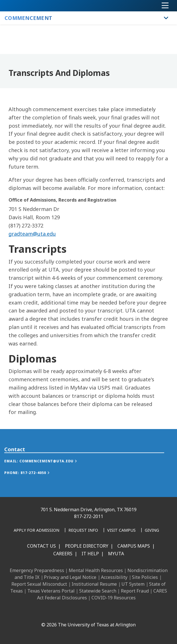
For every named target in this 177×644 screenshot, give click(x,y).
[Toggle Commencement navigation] (166, 18)
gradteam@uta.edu (32, 234)
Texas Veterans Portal (51, 591)
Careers (63, 554)
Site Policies (145, 577)
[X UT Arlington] (80, 612)
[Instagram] (68, 612)
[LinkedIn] (55, 612)
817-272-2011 (89, 516)
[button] (46, 468)
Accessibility (114, 577)
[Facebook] (43, 612)
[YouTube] (93, 612)
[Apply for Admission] (36, 531)
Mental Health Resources (96, 570)
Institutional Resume (94, 584)
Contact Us (41, 546)
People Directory (87, 546)
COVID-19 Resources (114, 598)
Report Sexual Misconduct (39, 584)
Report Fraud (135, 591)
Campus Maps (134, 546)
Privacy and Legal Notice (70, 577)
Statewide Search (98, 591)
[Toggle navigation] (165, 6)
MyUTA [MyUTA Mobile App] (116, 554)
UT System (133, 584)
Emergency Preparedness (37, 570)
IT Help (90, 554)
